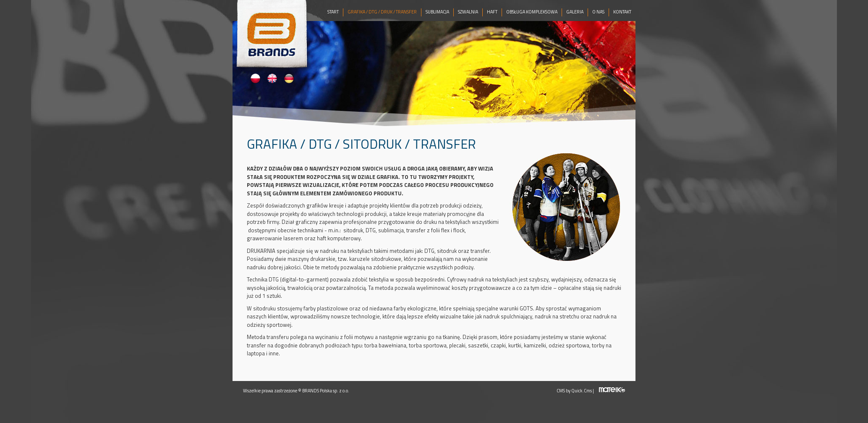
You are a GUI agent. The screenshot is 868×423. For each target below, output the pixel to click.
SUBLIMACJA (437, 12)
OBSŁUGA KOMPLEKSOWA (532, 12)
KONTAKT (622, 12)
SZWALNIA (468, 12)
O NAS (598, 12)
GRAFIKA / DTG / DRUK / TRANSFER (382, 12)
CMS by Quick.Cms (574, 391)
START (333, 12)
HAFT (492, 12)
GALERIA (575, 12)
